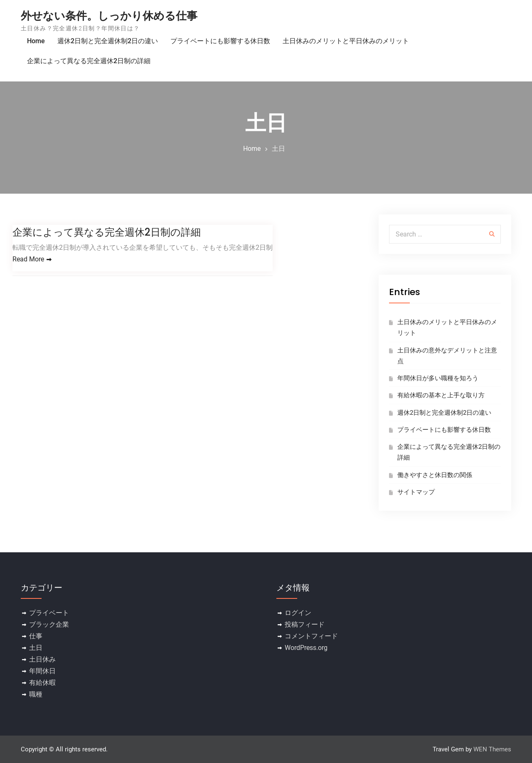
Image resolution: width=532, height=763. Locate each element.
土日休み (42, 659)
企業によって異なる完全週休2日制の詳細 (89, 61)
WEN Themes (492, 749)
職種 (36, 694)
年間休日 (42, 671)
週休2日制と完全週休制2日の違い (108, 41)
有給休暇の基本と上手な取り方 (441, 395)
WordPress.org (306, 648)
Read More (28, 259)
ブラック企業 (49, 624)
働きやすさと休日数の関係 (435, 475)
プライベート (49, 613)
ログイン (298, 613)
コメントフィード (311, 636)
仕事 (36, 636)
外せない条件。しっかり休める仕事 (109, 16)
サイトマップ (416, 492)
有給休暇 (42, 683)
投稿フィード (305, 624)
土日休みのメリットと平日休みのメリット (346, 41)
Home (36, 41)
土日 (36, 648)
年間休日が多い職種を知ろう (438, 378)
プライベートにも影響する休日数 (220, 41)
